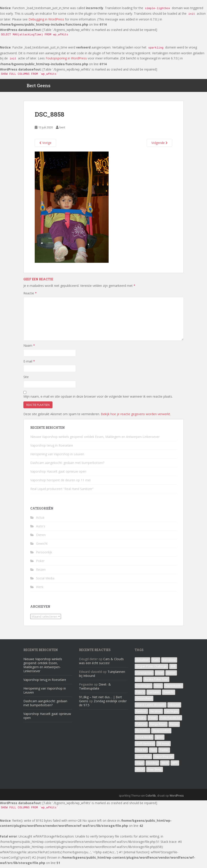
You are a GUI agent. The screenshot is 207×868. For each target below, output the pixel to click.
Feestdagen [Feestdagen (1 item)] (144, 688)
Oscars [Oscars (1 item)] (141, 720)
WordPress (177, 798)
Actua (40, 520)
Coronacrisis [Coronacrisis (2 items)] (144, 675)
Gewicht (42, 546)
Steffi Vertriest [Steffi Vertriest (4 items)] (145, 746)
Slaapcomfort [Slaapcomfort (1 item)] (161, 733)
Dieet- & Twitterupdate (95, 689)
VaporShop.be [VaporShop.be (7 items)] (164, 759)
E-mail (29, 364)
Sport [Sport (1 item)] (159, 740)
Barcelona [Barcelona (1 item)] (169, 663)
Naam (29, 348)
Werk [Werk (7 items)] (165, 766)
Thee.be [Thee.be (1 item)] (141, 753)
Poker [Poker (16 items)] (153, 720)
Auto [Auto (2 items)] (156, 663)
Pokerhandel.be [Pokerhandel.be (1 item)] (170, 720)
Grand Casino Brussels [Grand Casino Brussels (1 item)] (151, 707)
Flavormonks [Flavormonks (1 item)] (174, 688)
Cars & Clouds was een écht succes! (101, 664)
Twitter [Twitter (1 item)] (164, 753)
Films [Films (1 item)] (158, 688)
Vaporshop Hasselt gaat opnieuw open (58, 474)
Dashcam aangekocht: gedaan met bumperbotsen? (67, 465)
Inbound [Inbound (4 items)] (174, 707)
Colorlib (151, 798)
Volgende (159, 145)
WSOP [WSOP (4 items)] (140, 772)
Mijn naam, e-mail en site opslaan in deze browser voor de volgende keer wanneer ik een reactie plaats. (98, 399)
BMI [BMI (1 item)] (173, 669)
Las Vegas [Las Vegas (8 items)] (172, 714)
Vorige (45, 145)
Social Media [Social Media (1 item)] (144, 740)
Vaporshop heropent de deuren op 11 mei (60, 483)
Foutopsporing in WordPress (66, 58)
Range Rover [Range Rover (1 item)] (158, 727)
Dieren (41, 537)
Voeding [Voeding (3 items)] (152, 766)
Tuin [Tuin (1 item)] (153, 753)
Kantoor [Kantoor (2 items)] (141, 714)
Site (26, 379)
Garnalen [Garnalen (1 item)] (154, 695)
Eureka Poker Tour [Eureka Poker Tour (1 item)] (156, 682)
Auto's (41, 529)
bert (62, 130)
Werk (40, 590)
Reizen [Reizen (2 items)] (174, 727)
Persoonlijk (44, 555)
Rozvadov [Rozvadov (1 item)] (142, 733)
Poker (40, 563)
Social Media (45, 581)
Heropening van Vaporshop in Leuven (57, 456)
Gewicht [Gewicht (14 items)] (169, 695)
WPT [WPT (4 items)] (175, 766)
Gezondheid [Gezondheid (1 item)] (144, 701)
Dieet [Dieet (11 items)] (160, 675)
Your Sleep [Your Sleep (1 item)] (155, 772)
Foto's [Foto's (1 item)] (140, 695)
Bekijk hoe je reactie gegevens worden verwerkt (135, 416)
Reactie (30, 296)
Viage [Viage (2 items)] (140, 766)
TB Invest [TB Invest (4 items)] (163, 746)
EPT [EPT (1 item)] (138, 682)
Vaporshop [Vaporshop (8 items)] (143, 759)
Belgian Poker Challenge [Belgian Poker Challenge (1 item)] (151, 669)
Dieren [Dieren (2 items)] (171, 675)
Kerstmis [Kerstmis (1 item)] (156, 714)
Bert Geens (39, 87)
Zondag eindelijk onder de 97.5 (103, 706)
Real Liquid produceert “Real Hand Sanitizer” (62, 491)
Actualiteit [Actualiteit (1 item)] (142, 663)
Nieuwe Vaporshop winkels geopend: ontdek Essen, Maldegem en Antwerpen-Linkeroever (95, 439)
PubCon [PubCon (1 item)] (141, 727)
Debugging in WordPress (46, 19)
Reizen (41, 572)
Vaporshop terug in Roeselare (52, 448)
